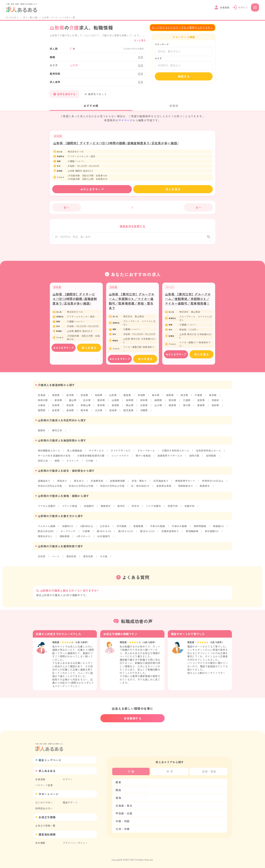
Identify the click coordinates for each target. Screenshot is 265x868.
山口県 (158, 407)
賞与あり (79, 483)
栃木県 (156, 397)
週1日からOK (104, 533)
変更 (141, 57)
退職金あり (44, 483)
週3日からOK (147, 533)
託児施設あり (161, 483)
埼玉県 (184, 397)
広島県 (144, 407)
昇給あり (62, 483)
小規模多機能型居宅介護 (91, 458)
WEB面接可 (104, 538)
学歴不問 (173, 508)
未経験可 (89, 508)
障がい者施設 (143, 458)
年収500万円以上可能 (112, 488)
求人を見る (173, 189)
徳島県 (172, 407)
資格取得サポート (185, 483)
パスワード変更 (44, 785)
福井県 (101, 402)
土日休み (105, 528)
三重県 (187, 402)
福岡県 (42, 412)
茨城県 (141, 397)
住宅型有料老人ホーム (209, 453)
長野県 (130, 402)
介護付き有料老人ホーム (176, 453)
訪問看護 (211, 458)
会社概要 (40, 843)
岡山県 (130, 407)
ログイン (68, 779)
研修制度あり (186, 488)
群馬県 (170, 397)
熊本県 (84, 412)
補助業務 (65, 538)
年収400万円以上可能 (81, 488)
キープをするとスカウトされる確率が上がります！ (182, 27)
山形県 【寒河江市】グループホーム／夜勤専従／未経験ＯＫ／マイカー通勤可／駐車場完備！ (188, 301)
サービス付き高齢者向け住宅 (54, 458)
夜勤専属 (138, 528)
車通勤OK (219, 528)
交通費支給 (97, 483)
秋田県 (99, 397)
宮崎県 (113, 412)
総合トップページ (50, 760)
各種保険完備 (117, 483)
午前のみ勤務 (158, 528)
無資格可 (106, 508)
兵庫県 (56, 407)
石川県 (87, 402)
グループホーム (146, 453)
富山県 (73, 402)
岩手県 (70, 397)
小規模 (86, 533)
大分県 (99, 412)
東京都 (213, 397)
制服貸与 (205, 488)
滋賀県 (201, 402)
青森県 (56, 397)
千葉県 (198, 397)
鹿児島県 (128, 412)
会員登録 (40, 779)
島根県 (115, 407)
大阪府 (42, 407)
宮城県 (84, 397)
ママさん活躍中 (47, 508)
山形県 (113, 397)
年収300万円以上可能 (50, 488)
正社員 (42, 558)
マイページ (125, 120)
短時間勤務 (200, 528)
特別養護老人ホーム (49, 453)
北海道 (42, 397)
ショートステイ (120, 458)
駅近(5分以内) (46, 533)
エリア (158, 58)
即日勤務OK (212, 533)
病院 (57, 463)
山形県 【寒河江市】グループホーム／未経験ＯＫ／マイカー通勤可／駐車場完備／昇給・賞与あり (132, 303)
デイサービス (96, 453)
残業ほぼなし (45, 538)
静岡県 (158, 402)
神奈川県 (43, 402)
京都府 (215, 402)
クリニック (73, 463)
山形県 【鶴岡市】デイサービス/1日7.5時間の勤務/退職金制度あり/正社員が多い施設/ (116, 143)
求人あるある (12, 17)
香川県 (187, 407)
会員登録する (133, 718)
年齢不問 (190, 508)
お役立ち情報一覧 (45, 826)
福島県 (127, 397)
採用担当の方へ (44, 808)
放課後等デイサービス (170, 458)
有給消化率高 (164, 488)
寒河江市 (57, 433)
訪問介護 (194, 458)
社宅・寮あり (139, 483)
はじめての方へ (44, 802)
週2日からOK (126, 533)
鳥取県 (101, 407)
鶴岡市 (42, 433)
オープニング (68, 533)
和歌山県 (86, 407)
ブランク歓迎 (70, 508)
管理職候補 (192, 533)
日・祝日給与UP (140, 488)
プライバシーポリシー (75, 843)
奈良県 (70, 407)
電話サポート (70, 802)
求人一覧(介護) (30, 17)
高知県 (215, 407)
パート (56, 558)
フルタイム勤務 (47, 528)
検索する (184, 76)
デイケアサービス (121, 453)
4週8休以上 (87, 528)
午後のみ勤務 (179, 528)
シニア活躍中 (154, 508)
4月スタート (83, 538)
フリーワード (162, 44)
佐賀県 (56, 412)
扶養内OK (68, 528)
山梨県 (115, 402)
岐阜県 (144, 402)
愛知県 (172, 402)
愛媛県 (201, 407)
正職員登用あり (170, 533)
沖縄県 (144, 412)
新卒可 (121, 508)
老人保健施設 (75, 453)
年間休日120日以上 (213, 483)
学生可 (135, 508)
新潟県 (58, 402)
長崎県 (70, 412)
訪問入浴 (43, 463)
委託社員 (88, 558)
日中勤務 (122, 528)
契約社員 (71, 558)
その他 (89, 463)
